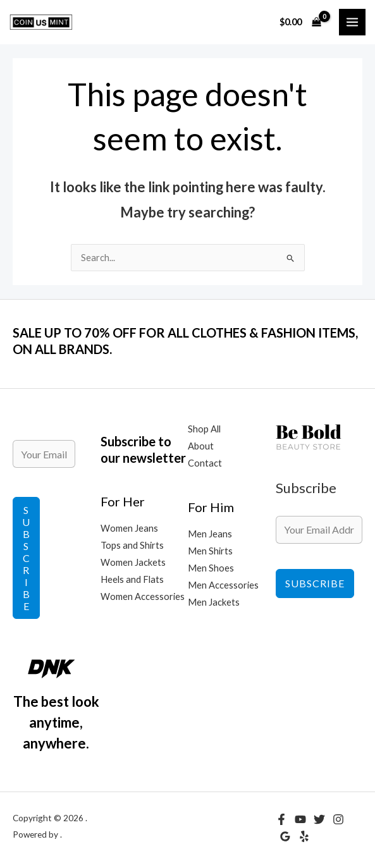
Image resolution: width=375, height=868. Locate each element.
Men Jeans (210, 534)
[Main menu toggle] (352, 22)
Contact (205, 463)
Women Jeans (129, 528)
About (201, 446)
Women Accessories (143, 596)
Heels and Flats (132, 579)
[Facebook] (281, 819)
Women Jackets (133, 562)
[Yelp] (304, 836)
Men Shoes (211, 568)
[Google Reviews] (285, 836)
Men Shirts (210, 551)
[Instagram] (338, 819)
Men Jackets (214, 602)
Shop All (204, 429)
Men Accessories (223, 585)
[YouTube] (300, 819)
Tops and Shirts (132, 545)
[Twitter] (319, 819)
